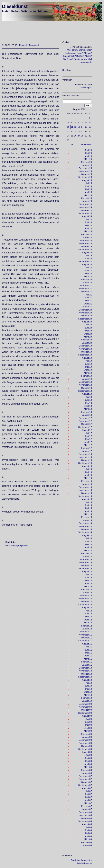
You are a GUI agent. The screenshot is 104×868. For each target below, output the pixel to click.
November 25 (85, 171)
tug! (85, 59)
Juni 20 (88, 328)
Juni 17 (88, 436)
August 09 (87, 716)
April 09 (88, 728)
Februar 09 (87, 734)
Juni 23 (88, 259)
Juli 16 (89, 469)
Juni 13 (88, 577)
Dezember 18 (85, 382)
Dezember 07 (85, 776)
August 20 (87, 322)
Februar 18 (87, 412)
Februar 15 (87, 517)
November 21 (85, 289)
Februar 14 (87, 553)
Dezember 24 (85, 204)
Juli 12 (89, 611)
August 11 (87, 644)
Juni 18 (88, 400)
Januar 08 (87, 773)
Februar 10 (87, 698)
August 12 (87, 608)
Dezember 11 (85, 632)
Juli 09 (89, 719)
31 (68, 140)
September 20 (85, 319)
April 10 (88, 692)
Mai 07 (89, 797)
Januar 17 (87, 451)
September (86, 145)
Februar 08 (87, 770)
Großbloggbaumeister (81, 860)
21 (82, 131)
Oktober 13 (86, 566)
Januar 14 (87, 557)
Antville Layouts (84, 863)
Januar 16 (87, 484)
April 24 (88, 228)
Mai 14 (89, 544)
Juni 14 (88, 541)
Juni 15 (88, 505)
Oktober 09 (86, 710)
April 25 (88, 192)
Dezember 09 (85, 704)
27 (79, 136)
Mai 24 (89, 225)
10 (68, 127)
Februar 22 (87, 280)
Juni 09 (88, 722)
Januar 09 (87, 737)
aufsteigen (86, 88)
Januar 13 (87, 592)
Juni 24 (88, 222)
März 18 (88, 409)
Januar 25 (87, 201)
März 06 (88, 839)
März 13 (88, 586)
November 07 (85, 779)
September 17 (85, 427)
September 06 (85, 821)
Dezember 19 (85, 346)
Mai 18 (89, 403)
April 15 (88, 511)
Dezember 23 (85, 241)
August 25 (87, 180)
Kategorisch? (69, 56)
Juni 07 (88, 794)
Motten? (88, 53)
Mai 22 (89, 274)
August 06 (87, 824)
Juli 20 (89, 325)
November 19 (85, 349)
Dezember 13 (85, 559)
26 (75, 136)
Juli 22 (89, 267)
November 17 (85, 421)
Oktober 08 (86, 746)
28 (82, 136)
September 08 (85, 749)
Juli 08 (89, 755)
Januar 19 (87, 379)
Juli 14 (89, 538)
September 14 (85, 532)
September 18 (85, 391)
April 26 (88, 156)
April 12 (88, 620)
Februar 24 (87, 234)
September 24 (85, 213)
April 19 (88, 370)
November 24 (85, 207)
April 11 (88, 656)
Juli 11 (89, 647)
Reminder (78, 59)
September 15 (85, 496)
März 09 (88, 731)
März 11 (88, 659)
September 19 (85, 355)
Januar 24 (87, 237)
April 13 (88, 583)
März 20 (88, 337)
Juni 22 (88, 270)
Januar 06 (87, 845)
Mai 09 (89, 725)
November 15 (85, 490)
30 (90, 136)
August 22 (87, 265)
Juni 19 (88, 364)
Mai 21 (89, 301)
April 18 (88, 406)
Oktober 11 (86, 638)
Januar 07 (87, 809)
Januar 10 (87, 701)
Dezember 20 (85, 310)
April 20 (88, 334)
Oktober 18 (86, 388)
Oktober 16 (86, 460)
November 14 (85, 526)
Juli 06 (89, 827)
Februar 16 (87, 481)
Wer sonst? (73, 50)
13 (79, 127)
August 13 (87, 572)
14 (82, 127)
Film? (66, 59)
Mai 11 (89, 653)
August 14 (87, 535)
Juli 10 (89, 683)
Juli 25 (89, 183)
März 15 (88, 514)
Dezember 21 (85, 285)
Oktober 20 (86, 316)
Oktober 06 (86, 818)
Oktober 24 (86, 210)
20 (79, 131)
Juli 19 (89, 361)
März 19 (88, 373)
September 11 (85, 641)
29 (86, 136)
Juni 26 (88, 150)
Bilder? (80, 53)
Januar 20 (87, 343)
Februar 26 (87, 162)
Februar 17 (87, 448)
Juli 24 (89, 219)
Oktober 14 (86, 529)
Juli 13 (89, 574)
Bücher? (80, 56)
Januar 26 (87, 165)
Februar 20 (87, 340)
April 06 (88, 836)
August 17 (87, 430)
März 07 (88, 803)
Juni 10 (88, 686)
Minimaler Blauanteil (29, 45)
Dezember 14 (85, 523)
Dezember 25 (85, 168)
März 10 (88, 695)
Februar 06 (87, 842)
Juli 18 (89, 397)
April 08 (88, 764)
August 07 (87, 788)
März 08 (88, 767)
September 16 (85, 463)
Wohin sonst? (85, 50)
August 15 (87, 499)
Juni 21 (88, 298)
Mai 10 (89, 689)
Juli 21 (89, 295)
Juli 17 (89, 433)
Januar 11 (87, 665)
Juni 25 (88, 186)
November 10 (85, 671)
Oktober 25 (86, 174)
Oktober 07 (86, 782)
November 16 (85, 457)
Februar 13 (87, 590)
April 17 (88, 442)
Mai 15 (89, 508)
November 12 (85, 599)
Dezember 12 (85, 596)
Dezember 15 (85, 487)
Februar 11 (87, 662)
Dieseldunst (15, 6)
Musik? (88, 56)
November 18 (85, 385)
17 (68, 131)
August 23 (87, 252)
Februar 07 (87, 806)
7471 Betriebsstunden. (81, 47)
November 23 (85, 243)
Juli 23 (89, 255)
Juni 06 (88, 830)
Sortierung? (71, 53)
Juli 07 (89, 791)
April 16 (88, 475)
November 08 (85, 743)
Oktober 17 (86, 424)
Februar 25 (87, 198)
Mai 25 (89, 189)
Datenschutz (86, 62)
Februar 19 (87, 376)
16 (90, 127)
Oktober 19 (86, 352)
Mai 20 (89, 331)
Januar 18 (87, 415)
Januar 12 (87, 629)
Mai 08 (89, 761)
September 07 (85, 785)
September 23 (85, 250)
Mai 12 (89, 617)
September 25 (85, 177)
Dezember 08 (85, 740)
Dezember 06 (85, 812)
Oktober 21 (86, 292)
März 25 (88, 195)
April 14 (88, 547)
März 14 (88, 550)
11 (72, 127)
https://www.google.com (17, 546)
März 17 (88, 445)
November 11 (85, 635)
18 (72, 131)
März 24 (88, 231)
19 (75, 131)
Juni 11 (88, 650)
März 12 (88, 623)
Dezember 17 (85, 418)
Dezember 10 (85, 668)
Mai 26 (89, 153)
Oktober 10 (86, 674)
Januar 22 (87, 283)
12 (75, 127)
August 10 (87, 680)
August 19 (87, 358)
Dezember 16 (85, 454)
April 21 (88, 304)
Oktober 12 (86, 601)
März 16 (88, 478)
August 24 (87, 216)
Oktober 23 (86, 246)
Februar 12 (87, 626)
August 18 (87, 394)
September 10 (85, 677)
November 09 (85, 707)
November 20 (85, 313)
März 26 (88, 159)
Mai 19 (89, 367)
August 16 (87, 466)
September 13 (85, 568)
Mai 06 (89, 833)
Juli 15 (89, 502)
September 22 (85, 261)
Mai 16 (89, 472)
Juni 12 (88, 614)
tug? (71, 59)
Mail (90, 59)
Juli (72, 145)
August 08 (87, 752)
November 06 (85, 815)
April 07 (88, 800)
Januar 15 (87, 520)
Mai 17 (89, 439)
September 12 (85, 605)
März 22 (88, 276)
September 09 (85, 713)
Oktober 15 (86, 493)
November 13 (85, 562)
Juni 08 (88, 758)
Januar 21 (87, 307)
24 (68, 136)
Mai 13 (89, 581)
